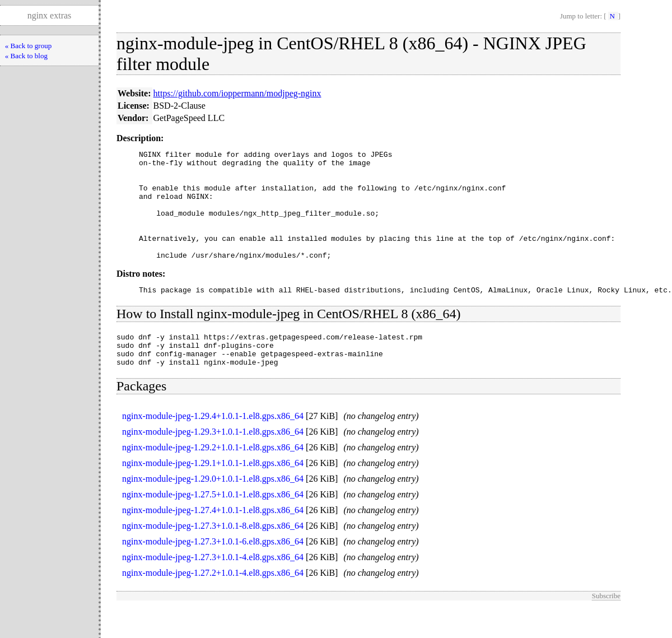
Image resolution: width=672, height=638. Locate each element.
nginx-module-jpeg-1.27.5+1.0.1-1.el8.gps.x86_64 (213, 525)
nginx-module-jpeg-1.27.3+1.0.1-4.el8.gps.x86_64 (213, 587)
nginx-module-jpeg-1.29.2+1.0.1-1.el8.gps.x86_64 (213, 478)
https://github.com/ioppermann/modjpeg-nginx (237, 93)
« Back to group (28, 46)
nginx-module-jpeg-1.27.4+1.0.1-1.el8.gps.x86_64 (213, 540)
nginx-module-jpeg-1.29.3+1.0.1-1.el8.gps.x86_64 (213, 462)
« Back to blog (26, 56)
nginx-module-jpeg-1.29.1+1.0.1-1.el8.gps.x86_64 (213, 493)
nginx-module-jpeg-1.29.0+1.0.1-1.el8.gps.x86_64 (213, 509)
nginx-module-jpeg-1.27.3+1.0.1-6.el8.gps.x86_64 (213, 572)
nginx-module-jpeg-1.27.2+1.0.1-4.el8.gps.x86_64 (213, 603)
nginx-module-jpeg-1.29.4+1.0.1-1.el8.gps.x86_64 (213, 446)
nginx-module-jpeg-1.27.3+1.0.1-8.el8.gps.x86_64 (213, 556)
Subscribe (606, 626)
